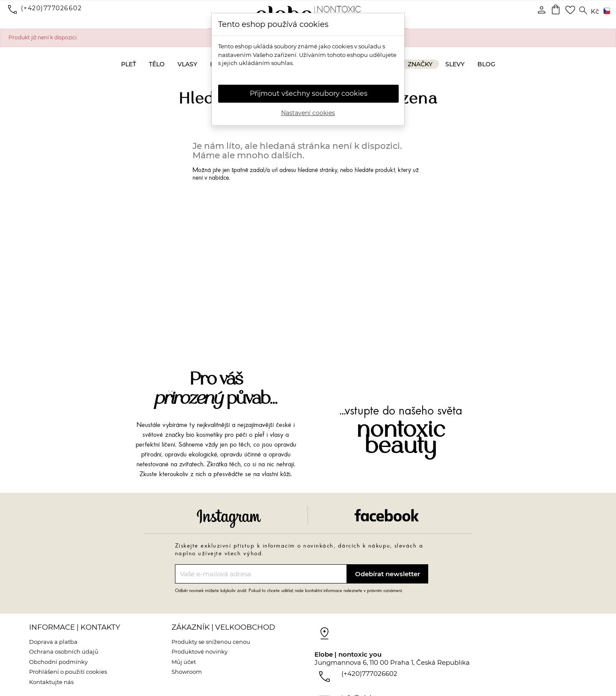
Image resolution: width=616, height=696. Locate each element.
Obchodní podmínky (58, 662)
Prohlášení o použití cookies (68, 672)
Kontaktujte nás (51, 682)
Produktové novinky (200, 652)
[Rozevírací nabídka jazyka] (605, 12)
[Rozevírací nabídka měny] (595, 12)
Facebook (387, 515)
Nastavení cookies (308, 113)
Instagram (229, 519)
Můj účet (184, 662)
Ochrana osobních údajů (64, 652)
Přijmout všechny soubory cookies (309, 93)
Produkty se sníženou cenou (211, 642)
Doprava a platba (53, 642)
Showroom (187, 672)
